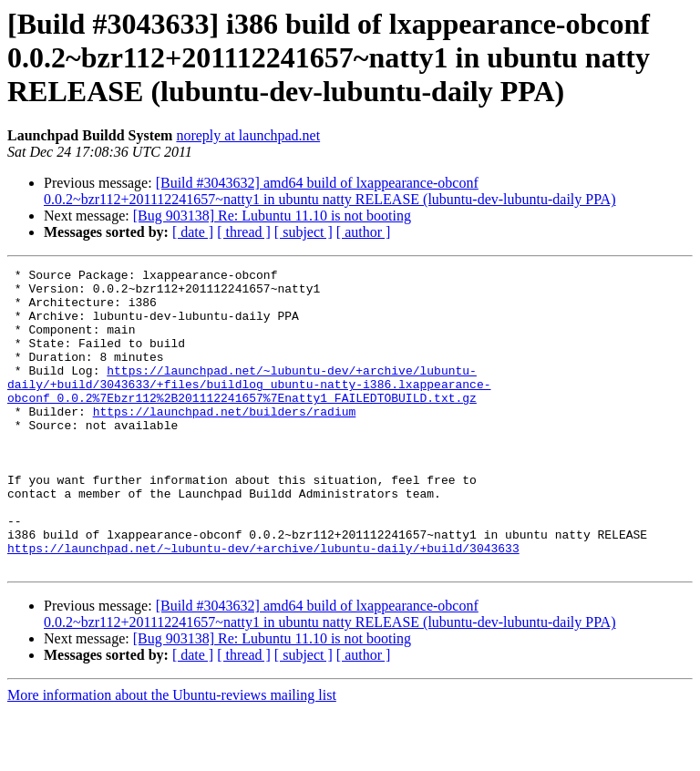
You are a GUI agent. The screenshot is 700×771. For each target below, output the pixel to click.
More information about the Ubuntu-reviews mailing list (172, 755)
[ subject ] (304, 232)
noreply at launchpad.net (248, 135)
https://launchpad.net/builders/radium (225, 441)
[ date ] (193, 232)
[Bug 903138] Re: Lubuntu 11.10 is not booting (272, 216)
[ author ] (364, 232)
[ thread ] (244, 232)
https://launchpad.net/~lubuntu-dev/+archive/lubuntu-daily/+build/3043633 (263, 605)
